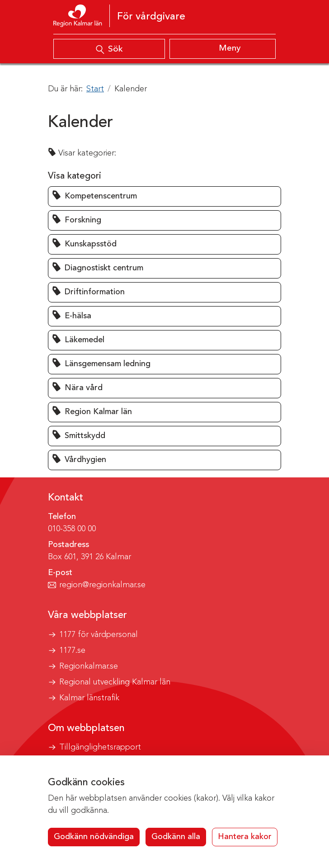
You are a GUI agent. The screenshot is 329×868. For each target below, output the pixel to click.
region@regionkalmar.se (102, 585)
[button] (164, 196)
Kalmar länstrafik (89, 698)
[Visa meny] (223, 49)
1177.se (72, 651)
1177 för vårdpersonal (99, 635)
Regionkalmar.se (89, 666)
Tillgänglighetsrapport (100, 747)
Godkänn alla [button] (176, 837)
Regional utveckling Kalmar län (115, 682)
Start (95, 89)
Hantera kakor (245, 837)
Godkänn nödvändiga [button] (94, 837)
